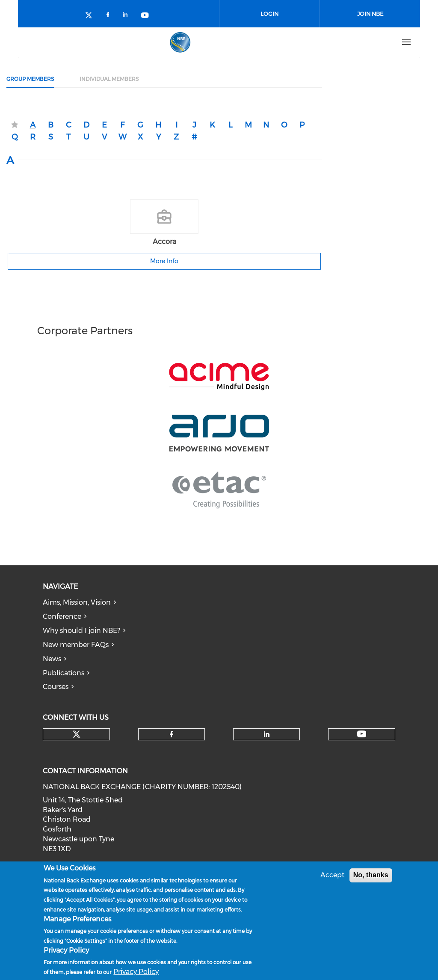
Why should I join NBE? (81, 631)
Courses (56, 687)
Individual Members (109, 79)
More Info (164, 261)
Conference (62, 616)
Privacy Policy (136, 972)
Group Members (30, 79)
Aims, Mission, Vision (77, 602)
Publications (64, 673)
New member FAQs (76, 645)
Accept (332, 875)
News (52, 659)
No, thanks (371, 875)
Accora (164, 242)
